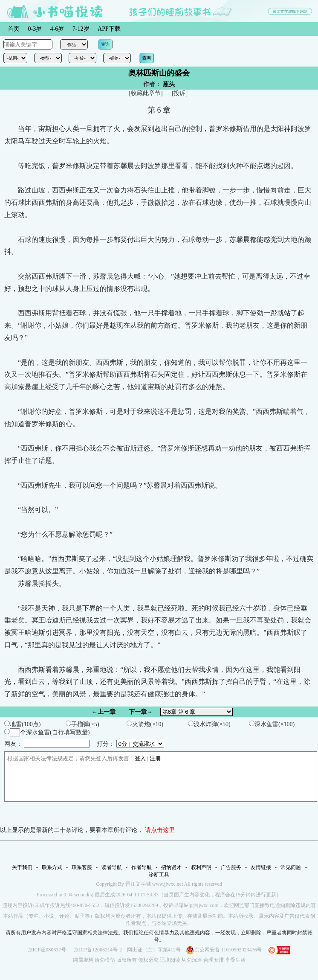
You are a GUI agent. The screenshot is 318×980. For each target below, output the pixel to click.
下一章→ (141, 712)
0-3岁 (35, 29)
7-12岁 (81, 29)
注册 (155, 758)
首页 (14, 29)
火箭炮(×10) (145, 724)
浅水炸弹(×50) (209, 724)
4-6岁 (57, 29)
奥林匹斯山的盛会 (159, 73)
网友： (47, 744)
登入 (140, 758)
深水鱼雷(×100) (272, 724)
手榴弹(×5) (82, 724)
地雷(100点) (22, 724)
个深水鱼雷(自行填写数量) (47, 732)
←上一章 (104, 712)
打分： (130, 744)
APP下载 (109, 29)
